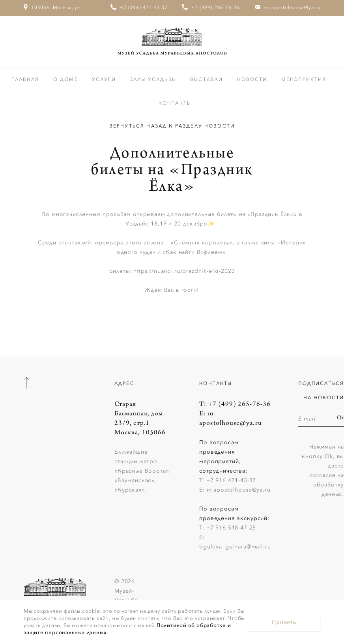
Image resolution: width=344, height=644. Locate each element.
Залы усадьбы (154, 79)
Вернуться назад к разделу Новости (172, 126)
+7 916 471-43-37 (231, 480)
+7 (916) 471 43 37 (144, 8)
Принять (284, 622)
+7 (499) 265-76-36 (215, 8)
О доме (67, 79)
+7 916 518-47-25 (231, 528)
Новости (253, 79)
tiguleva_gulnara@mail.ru (235, 547)
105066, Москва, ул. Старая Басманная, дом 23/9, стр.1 (53, 23)
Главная (26, 79)
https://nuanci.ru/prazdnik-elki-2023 (184, 271)
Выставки (208, 79)
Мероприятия (304, 79)
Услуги (105, 79)
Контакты (175, 103)
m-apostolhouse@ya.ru (293, 8)
